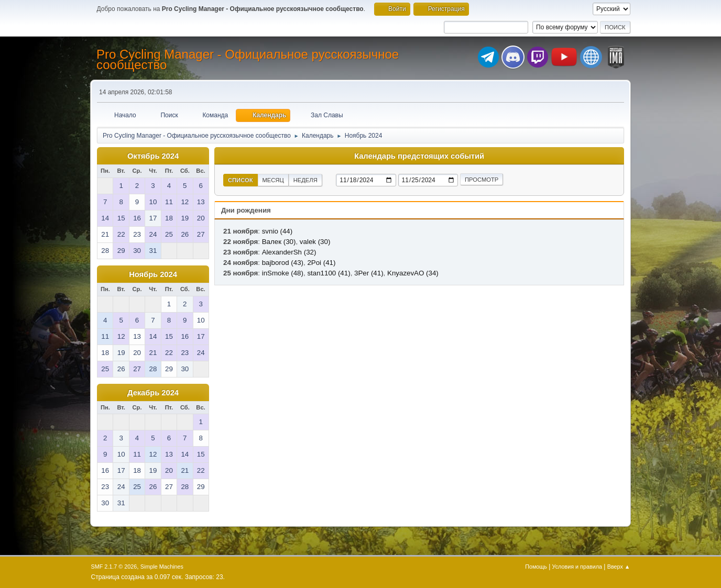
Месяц (273, 180)
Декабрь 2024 (153, 393)
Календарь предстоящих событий (419, 156)
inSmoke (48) (283, 273)
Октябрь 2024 (153, 156)
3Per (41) (369, 273)
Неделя (305, 180)
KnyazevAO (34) (413, 273)
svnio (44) (277, 231)
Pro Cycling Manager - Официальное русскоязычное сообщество (248, 59)
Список (241, 180)
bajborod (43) (283, 263)
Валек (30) (279, 242)
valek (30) (315, 242)
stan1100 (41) (329, 273)
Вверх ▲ (619, 567)
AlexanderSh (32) (289, 252)
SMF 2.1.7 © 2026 (114, 567)
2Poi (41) (321, 263)
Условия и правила (577, 567)
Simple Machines (162, 567)
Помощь (536, 567)
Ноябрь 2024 (153, 274)
